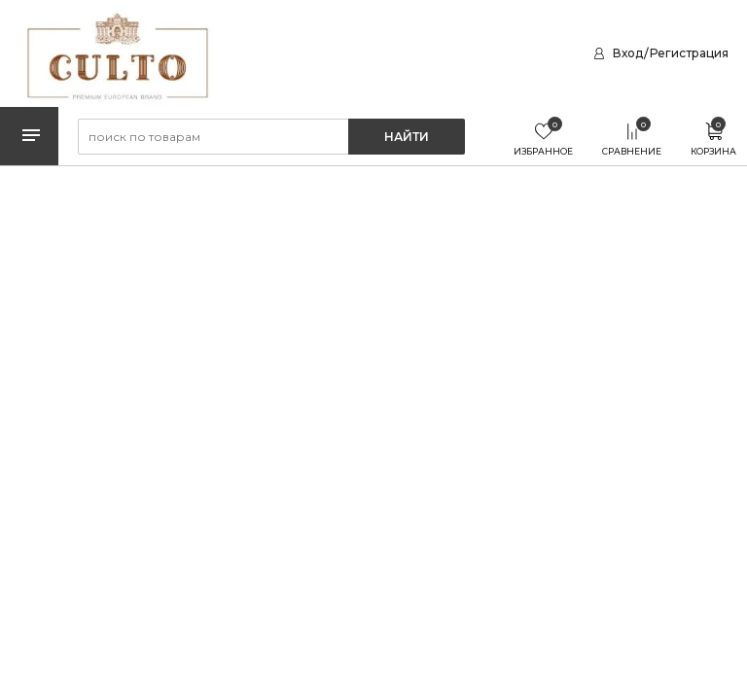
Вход (628, 53)
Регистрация (689, 53)
